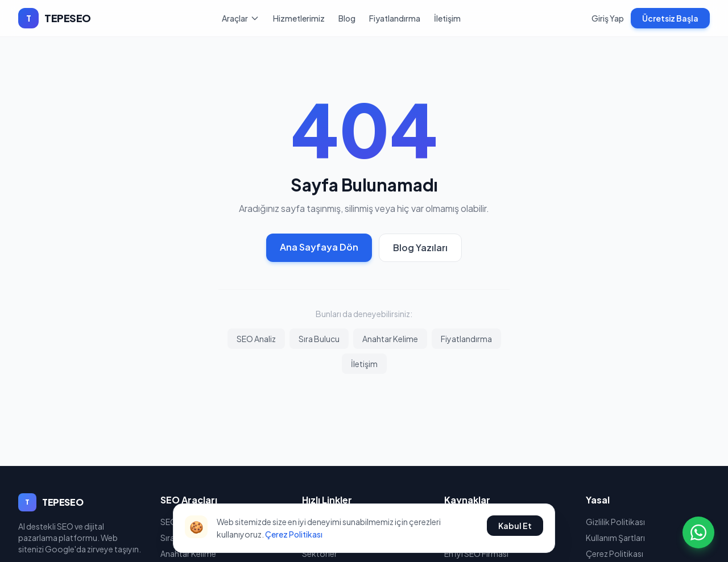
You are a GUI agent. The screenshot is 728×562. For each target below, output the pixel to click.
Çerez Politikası (294, 534)
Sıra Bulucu (319, 339)
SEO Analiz (256, 339)
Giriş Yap (608, 18)
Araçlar (241, 18)
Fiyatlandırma (395, 18)
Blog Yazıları (420, 247)
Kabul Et (515, 526)
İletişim (447, 18)
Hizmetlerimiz (299, 18)
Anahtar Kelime (390, 339)
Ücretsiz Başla (670, 18)
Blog (347, 18)
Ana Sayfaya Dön (319, 247)
